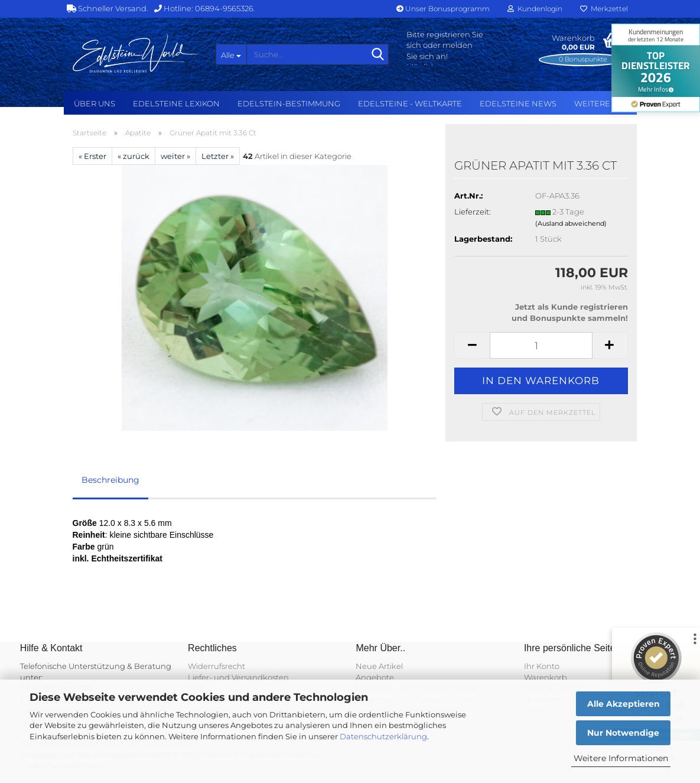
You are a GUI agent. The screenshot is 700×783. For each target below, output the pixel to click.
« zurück (134, 156)
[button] (472, 345)
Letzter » (218, 156)
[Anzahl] (541, 345)
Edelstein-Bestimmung (289, 103)
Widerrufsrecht (216, 666)
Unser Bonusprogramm (443, 9)
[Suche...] (231, 54)
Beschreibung (110, 480)
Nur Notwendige (623, 733)
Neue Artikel (379, 666)
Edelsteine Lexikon (176, 103)
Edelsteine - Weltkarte (410, 103)
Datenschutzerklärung (383, 736)
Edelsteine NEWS (518, 103)
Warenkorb (546, 677)
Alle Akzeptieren (624, 704)
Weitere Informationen (621, 758)
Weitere (592, 103)
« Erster (92, 156)
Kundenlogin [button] (535, 9)
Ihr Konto (542, 666)
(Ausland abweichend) (571, 223)
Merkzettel (604, 9)
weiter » (175, 156)
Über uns (95, 103)
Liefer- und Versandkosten (238, 677)
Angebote (375, 677)
